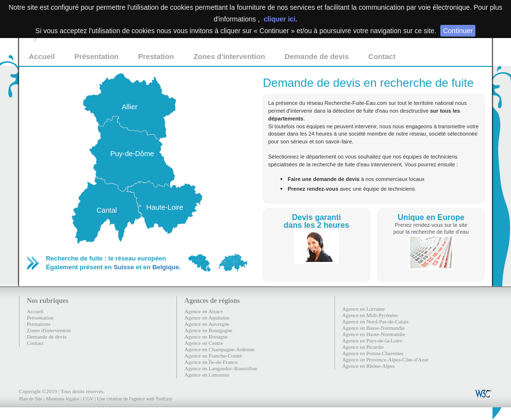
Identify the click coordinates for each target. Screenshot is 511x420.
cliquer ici (280, 19)
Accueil (42, 56)
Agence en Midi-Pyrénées (370, 315)
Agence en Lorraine (364, 309)
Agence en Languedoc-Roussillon (221, 368)
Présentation (96, 56)
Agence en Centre (204, 343)
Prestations (39, 324)
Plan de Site (31, 399)
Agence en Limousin (207, 375)
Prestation (156, 56)
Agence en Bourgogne (208, 330)
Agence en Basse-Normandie (373, 328)
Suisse (124, 267)
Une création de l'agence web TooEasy (135, 399)
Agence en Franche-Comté (213, 356)
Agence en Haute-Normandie (374, 334)
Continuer (458, 31)
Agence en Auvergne (207, 324)
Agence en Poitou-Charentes (373, 353)
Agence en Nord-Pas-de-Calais (375, 321)
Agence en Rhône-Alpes (369, 366)
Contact (382, 56)
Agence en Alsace (204, 311)
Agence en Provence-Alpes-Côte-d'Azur (385, 360)
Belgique (166, 267)
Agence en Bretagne (206, 337)
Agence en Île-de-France (211, 362)
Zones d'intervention (229, 56)
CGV (88, 399)
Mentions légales (62, 399)
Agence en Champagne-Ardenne (219, 349)
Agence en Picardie (363, 347)
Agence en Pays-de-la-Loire (372, 340)
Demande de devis (317, 56)
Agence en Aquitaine (207, 318)
